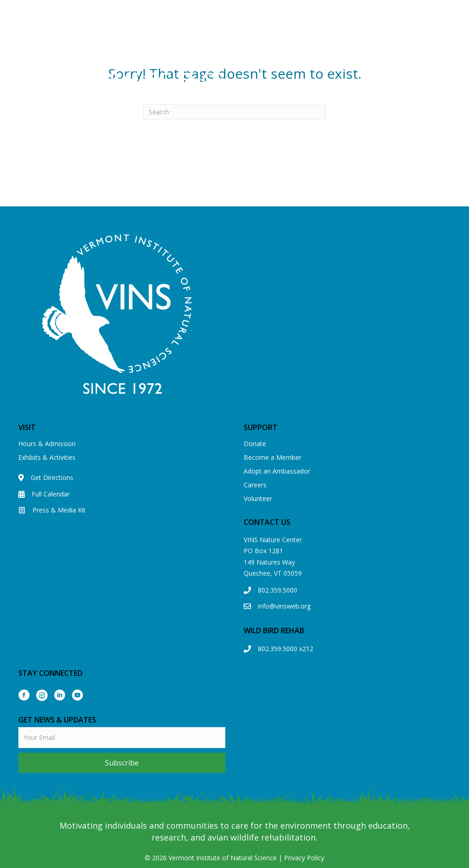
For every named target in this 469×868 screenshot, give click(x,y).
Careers (255, 485)
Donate (255, 444)
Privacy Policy (304, 858)
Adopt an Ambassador (277, 471)
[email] (122, 738)
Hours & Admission (47, 444)
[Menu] (347, 65)
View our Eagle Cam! (315, 12)
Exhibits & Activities (47, 457)
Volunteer (258, 499)
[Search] (234, 112)
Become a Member (273, 457)
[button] (122, 763)
